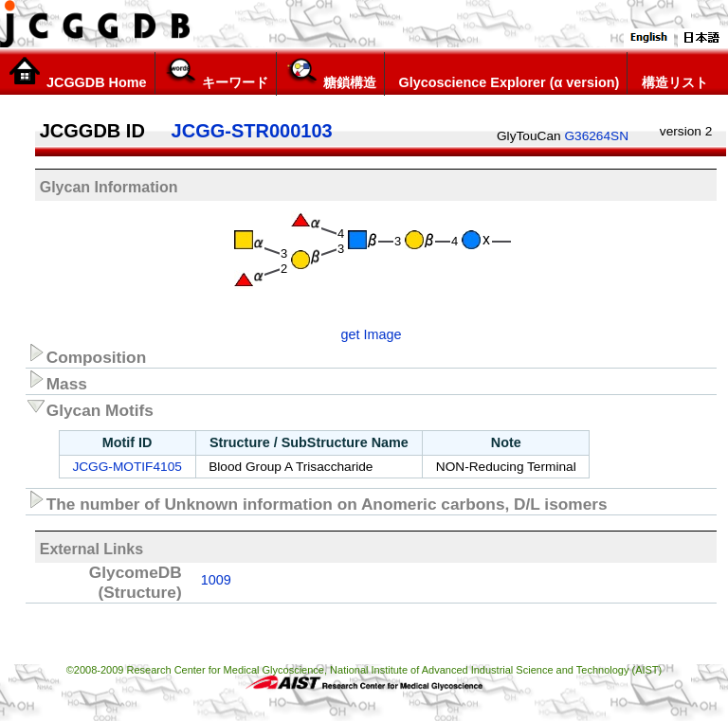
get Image (372, 334)
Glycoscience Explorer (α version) (506, 73)
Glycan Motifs (90, 407)
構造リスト (672, 73)
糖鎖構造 (330, 73)
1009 (216, 580)
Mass (56, 381)
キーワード (216, 73)
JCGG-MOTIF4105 (127, 467)
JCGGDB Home (77, 73)
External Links (91, 549)
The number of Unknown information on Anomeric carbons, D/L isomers (317, 501)
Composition (86, 354)
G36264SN (596, 136)
